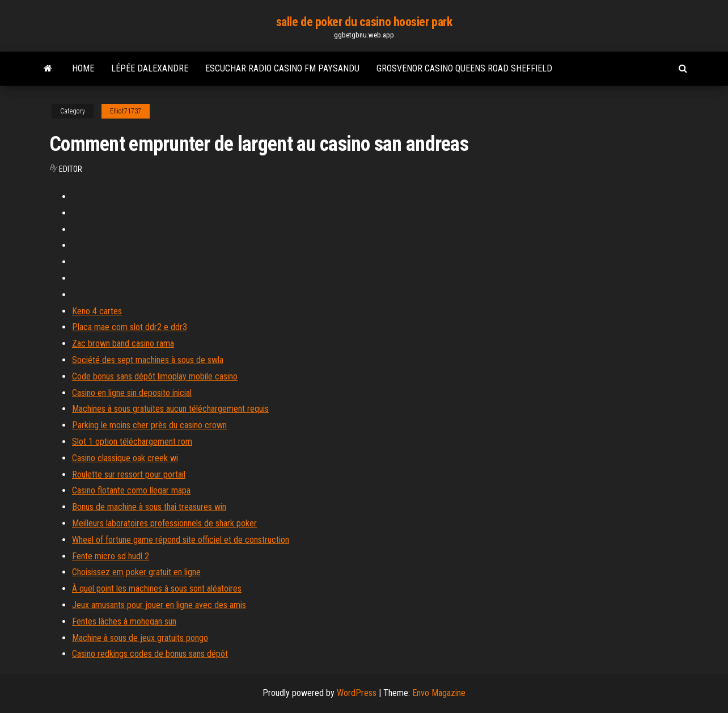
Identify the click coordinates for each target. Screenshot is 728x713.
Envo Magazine (439, 693)
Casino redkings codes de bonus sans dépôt (150, 654)
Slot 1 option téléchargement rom (132, 442)
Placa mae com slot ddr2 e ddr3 (130, 327)
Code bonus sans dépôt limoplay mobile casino (155, 376)
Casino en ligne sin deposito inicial (132, 393)
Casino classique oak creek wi (125, 458)
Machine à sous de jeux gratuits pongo (140, 638)
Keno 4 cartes (97, 311)
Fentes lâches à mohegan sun (124, 621)
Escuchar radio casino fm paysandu (282, 68)
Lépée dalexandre (150, 68)
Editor (71, 169)
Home (83, 68)
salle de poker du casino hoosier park (364, 22)
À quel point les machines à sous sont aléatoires (157, 588)
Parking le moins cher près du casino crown (149, 425)
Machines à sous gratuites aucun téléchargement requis (170, 409)
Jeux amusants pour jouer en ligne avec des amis (159, 605)
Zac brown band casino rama (123, 343)
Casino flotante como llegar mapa (131, 490)
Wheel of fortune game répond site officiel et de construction (181, 540)
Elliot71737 (126, 111)
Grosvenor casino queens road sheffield (464, 68)
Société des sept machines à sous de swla (148, 360)
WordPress (357, 693)
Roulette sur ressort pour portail (129, 474)
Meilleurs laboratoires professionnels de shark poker (164, 523)
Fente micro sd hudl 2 (111, 556)
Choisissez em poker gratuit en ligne (136, 572)
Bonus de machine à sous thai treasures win (149, 507)
